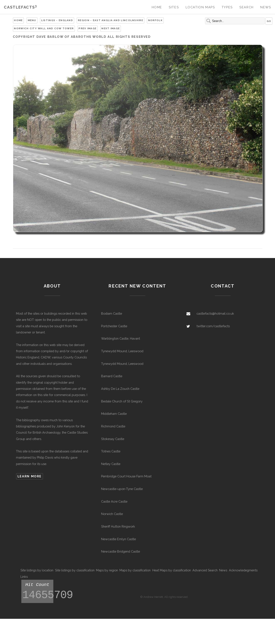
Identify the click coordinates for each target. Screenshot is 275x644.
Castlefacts (20, 7)
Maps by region (107, 570)
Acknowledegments (243, 570)
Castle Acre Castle (114, 501)
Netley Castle (111, 464)
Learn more (30, 476)
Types (227, 7)
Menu (32, 20)
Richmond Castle (113, 426)
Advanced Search (205, 570)
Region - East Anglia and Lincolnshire (111, 20)
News (266, 7)
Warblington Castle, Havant (121, 338)
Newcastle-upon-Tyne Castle (122, 489)
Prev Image (87, 28)
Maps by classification (135, 570)
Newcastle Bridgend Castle (121, 551)
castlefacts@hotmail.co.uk (215, 313)
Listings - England (57, 20)
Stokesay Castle (113, 439)
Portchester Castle (114, 326)
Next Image (111, 28)
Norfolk (155, 20)
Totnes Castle (111, 451)
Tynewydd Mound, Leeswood (122, 351)
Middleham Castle (114, 414)
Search (247, 7)
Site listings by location (37, 570)
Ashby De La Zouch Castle (120, 389)
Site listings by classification (75, 570)
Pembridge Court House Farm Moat (126, 476)
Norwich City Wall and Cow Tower (44, 28)
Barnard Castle (112, 376)
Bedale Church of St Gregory (122, 401)
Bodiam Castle (112, 313)
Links (24, 577)
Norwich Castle (112, 514)
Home (157, 7)
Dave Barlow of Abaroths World (71, 37)
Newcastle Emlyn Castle (119, 539)
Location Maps (200, 7)
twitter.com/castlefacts (213, 326)
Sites (174, 7)
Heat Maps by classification (172, 570)
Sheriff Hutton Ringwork (118, 526)
